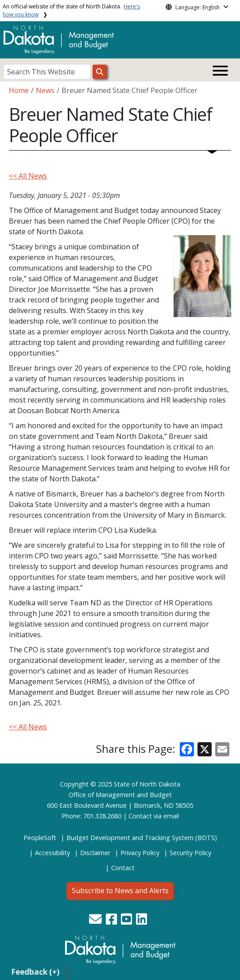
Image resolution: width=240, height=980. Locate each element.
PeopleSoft (40, 838)
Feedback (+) (35, 972)
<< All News (28, 176)
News (45, 90)
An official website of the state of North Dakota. (71, 10)
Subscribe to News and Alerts (120, 891)
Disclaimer (95, 853)
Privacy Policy (140, 853)
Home (19, 90)
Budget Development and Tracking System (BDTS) (142, 838)
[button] (96, 921)
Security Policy (190, 853)
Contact (140, 816)
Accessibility (52, 853)
